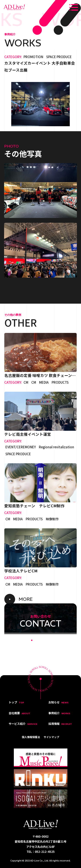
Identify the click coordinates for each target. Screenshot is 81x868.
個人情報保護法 (31, 737)
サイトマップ (51, 737)
